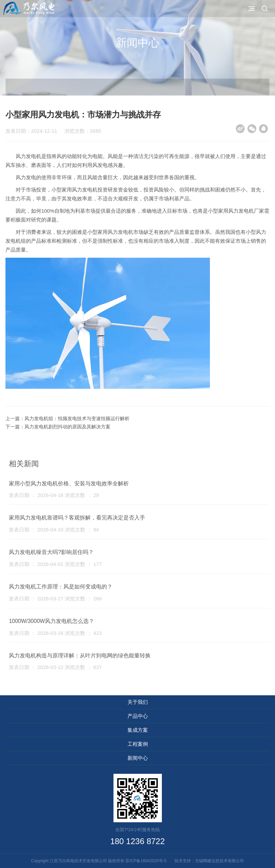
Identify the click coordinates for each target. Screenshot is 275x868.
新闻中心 (138, 758)
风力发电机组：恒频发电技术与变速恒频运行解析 (77, 418)
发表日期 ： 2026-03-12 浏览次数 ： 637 (55, 667)
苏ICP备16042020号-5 (148, 861)
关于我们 (138, 702)
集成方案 (138, 730)
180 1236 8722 (137, 841)
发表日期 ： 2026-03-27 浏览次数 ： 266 (55, 599)
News (137, 55)
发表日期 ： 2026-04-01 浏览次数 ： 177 (55, 564)
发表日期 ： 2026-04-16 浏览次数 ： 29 (54, 495)
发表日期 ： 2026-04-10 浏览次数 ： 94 (54, 530)
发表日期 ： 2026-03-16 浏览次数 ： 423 (55, 633)
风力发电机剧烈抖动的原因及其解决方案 (67, 427)
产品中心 (138, 716)
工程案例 (138, 744)
